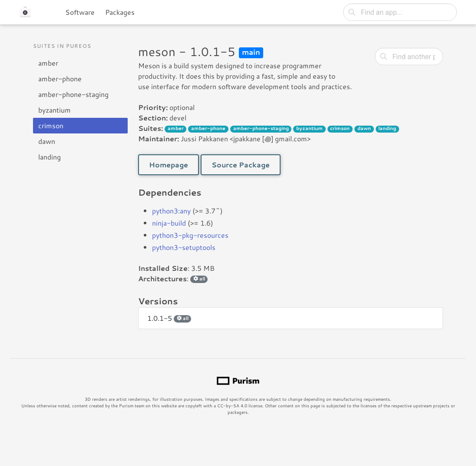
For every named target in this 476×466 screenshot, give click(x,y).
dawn (47, 141)
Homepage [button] (169, 165)
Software (80, 12)
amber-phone (60, 78)
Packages (120, 12)
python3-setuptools (184, 247)
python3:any (171, 211)
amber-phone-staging (73, 94)
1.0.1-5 (169, 318)
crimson (51, 125)
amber (48, 63)
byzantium (55, 110)
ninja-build (169, 223)
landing (50, 157)
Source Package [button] (241, 165)
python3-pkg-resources (190, 235)
